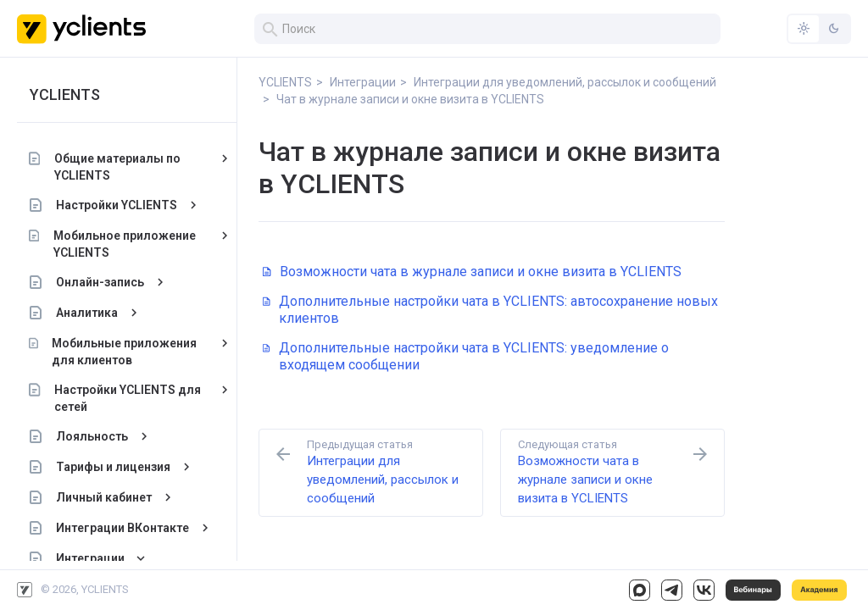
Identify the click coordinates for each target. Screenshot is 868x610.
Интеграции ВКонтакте (122, 528)
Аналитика (87, 313)
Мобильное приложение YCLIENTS (124, 244)
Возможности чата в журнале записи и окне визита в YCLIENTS (472, 272)
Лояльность (92, 436)
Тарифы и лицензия (113, 467)
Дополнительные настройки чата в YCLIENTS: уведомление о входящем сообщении (466, 356)
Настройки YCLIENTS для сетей (128, 398)
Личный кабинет (104, 497)
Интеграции (90, 558)
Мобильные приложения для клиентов (124, 352)
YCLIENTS (65, 94)
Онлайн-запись (100, 282)
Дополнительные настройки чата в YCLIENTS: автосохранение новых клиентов (490, 310)
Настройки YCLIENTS (117, 205)
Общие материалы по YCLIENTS (117, 167)
